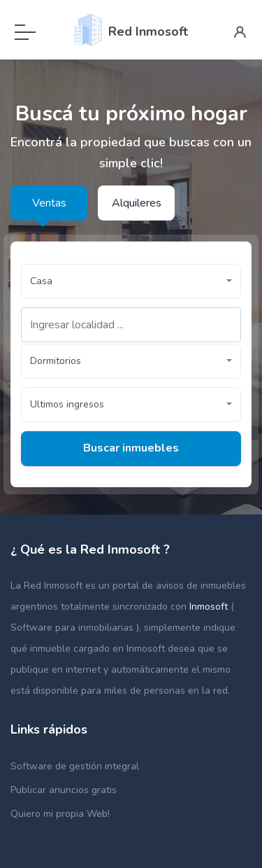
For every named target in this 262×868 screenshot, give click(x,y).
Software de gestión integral (75, 766)
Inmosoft (210, 607)
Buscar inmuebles (131, 448)
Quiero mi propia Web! (60, 814)
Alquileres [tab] (137, 203)
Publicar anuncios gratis (64, 790)
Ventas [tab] (49, 203)
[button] (131, 281)
